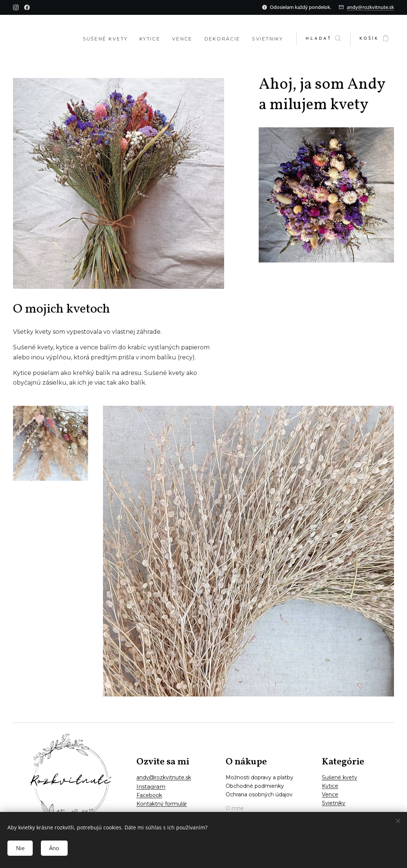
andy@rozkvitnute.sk (370, 7)
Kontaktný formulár (162, 804)
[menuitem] (96, 39)
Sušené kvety (340, 777)
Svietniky (334, 803)
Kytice (330, 786)
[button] (323, 39)
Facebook (149, 795)
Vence (330, 794)
